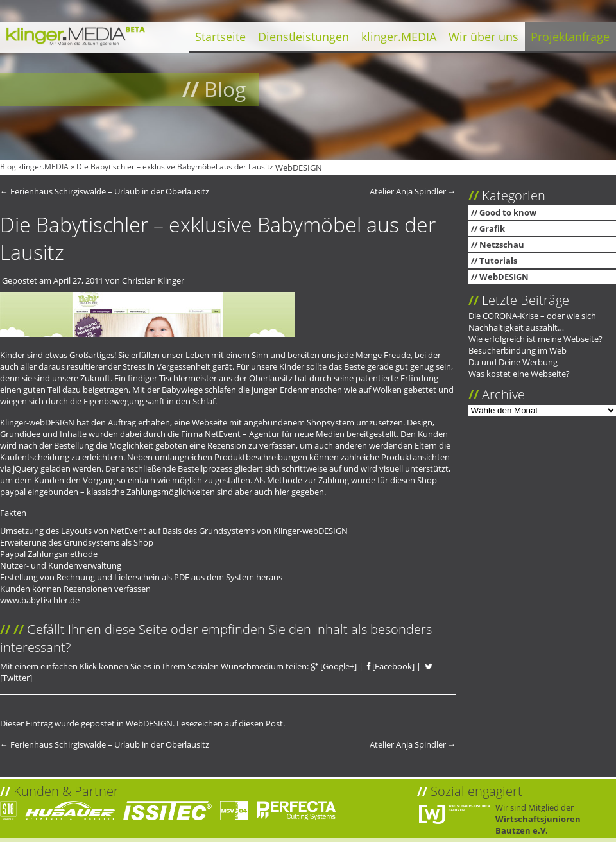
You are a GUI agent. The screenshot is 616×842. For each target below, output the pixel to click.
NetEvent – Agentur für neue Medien (275, 434)
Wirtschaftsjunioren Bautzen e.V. (538, 825)
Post (274, 723)
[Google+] (334, 666)
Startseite (220, 37)
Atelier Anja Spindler (413, 191)
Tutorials (498, 261)
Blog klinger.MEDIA (34, 167)
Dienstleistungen (304, 37)
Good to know (508, 212)
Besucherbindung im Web (518, 350)
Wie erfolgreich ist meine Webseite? (535, 339)
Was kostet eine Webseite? (519, 374)
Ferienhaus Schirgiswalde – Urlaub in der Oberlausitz (105, 191)
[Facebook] (391, 666)
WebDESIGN (299, 168)
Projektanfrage (570, 37)
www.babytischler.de (40, 600)
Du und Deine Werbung (513, 362)
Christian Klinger (153, 280)
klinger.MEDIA (399, 37)
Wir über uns (483, 37)
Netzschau (502, 245)
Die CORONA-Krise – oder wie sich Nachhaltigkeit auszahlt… (532, 322)
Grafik (492, 228)
